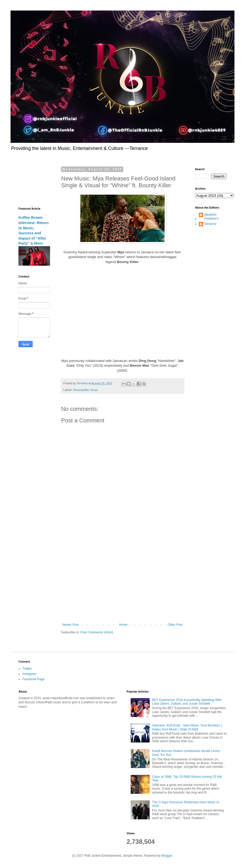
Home (123, 625)
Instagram (29, 674)
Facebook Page (33, 679)
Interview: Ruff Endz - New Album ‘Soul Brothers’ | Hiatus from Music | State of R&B (187, 727)
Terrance (210, 224)
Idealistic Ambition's (211, 216)
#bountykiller (81, 390)
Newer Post (71, 625)
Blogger (167, 856)
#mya (94, 390)
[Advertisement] (122, 579)
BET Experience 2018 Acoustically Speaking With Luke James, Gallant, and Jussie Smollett (187, 702)
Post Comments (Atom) (97, 632)
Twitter (27, 669)
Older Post (175, 625)
